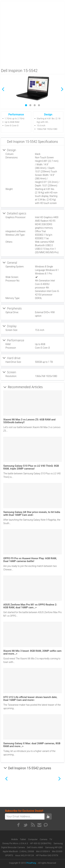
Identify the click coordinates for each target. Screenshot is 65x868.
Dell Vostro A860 (35, 847)
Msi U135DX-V (43, 851)
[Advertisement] (32, 34)
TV (51, 839)
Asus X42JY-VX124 (25, 855)
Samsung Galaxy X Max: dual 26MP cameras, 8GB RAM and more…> (32, 745)
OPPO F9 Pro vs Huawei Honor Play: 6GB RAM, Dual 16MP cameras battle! (30, 560)
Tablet (23, 839)
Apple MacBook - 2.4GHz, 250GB (18, 851)
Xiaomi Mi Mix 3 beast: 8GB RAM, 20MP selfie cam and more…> (32, 652)
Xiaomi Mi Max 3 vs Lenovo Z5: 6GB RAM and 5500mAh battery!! (29, 421)
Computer (33, 839)
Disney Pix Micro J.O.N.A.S (15, 843)
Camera (44, 839)
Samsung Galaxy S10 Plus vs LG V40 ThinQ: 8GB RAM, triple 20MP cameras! (31, 467)
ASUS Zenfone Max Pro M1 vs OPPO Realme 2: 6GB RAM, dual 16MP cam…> (30, 606)
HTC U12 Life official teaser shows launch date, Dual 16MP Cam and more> (30, 699)
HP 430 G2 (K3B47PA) (41, 843)
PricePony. (31, 863)
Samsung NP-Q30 (54, 847)
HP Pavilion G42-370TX (47, 855)
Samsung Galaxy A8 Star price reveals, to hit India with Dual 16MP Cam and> (32, 514)
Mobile (15, 839)
